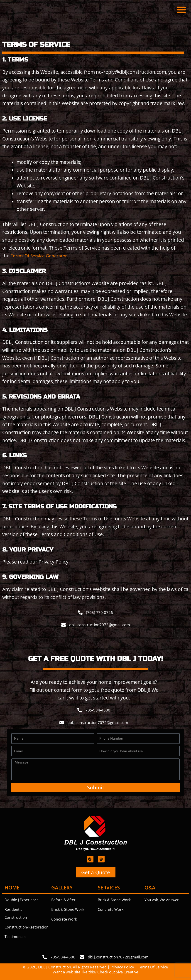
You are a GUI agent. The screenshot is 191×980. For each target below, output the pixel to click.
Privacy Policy (122, 967)
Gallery (62, 887)
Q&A (150, 887)
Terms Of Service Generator (42, 256)
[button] (181, 10)
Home (12, 887)
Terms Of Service (153, 967)
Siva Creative (127, 972)
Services (109, 887)
